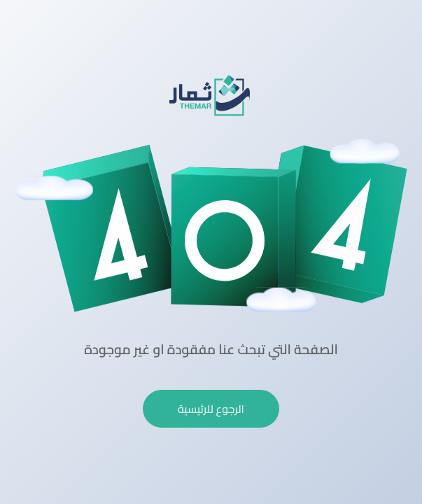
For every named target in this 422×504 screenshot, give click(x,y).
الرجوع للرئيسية (211, 408)
